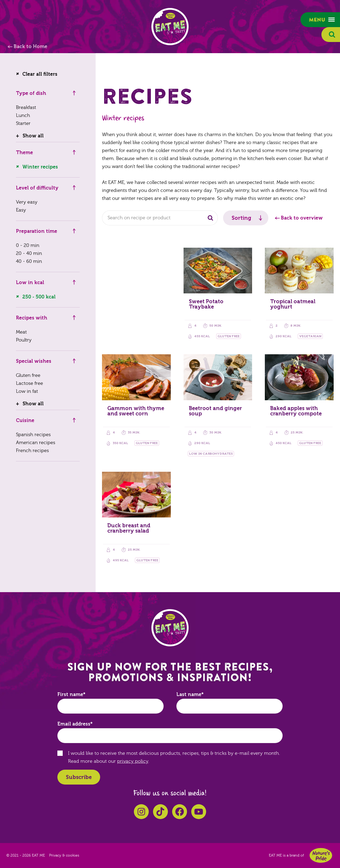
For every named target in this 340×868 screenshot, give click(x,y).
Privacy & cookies (64, 856)
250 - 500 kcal (39, 297)
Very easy (27, 202)
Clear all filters (40, 74)
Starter (23, 123)
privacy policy (133, 761)
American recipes (36, 443)
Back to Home (30, 47)
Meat (21, 332)
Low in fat (27, 391)
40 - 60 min (29, 261)
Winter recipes (40, 167)
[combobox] (160, 218)
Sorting (241, 218)
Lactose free (29, 383)
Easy (21, 210)
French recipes (32, 451)
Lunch (23, 115)
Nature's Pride (321, 855)
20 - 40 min (29, 253)
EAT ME (170, 27)
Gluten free (28, 375)
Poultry (24, 340)
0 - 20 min (28, 245)
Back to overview (302, 218)
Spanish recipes (33, 435)
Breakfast (26, 108)
